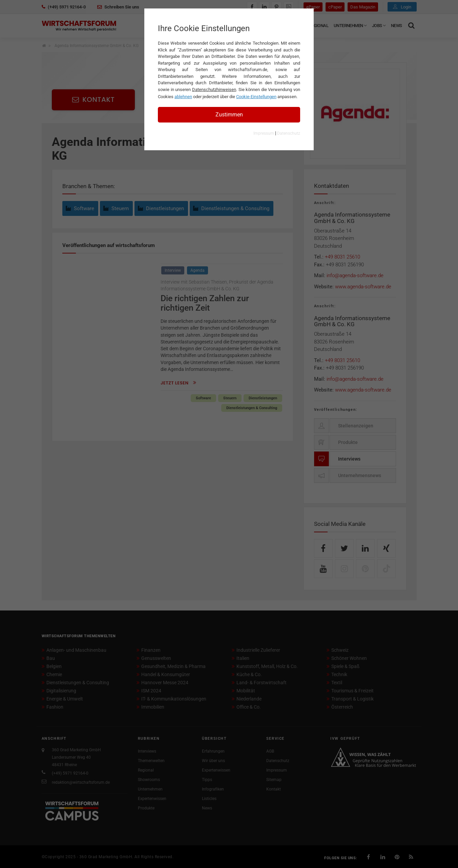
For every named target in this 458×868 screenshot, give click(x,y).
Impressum (264, 133)
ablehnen (183, 97)
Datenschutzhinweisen (214, 90)
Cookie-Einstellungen (256, 97)
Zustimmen (229, 115)
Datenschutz (289, 133)
